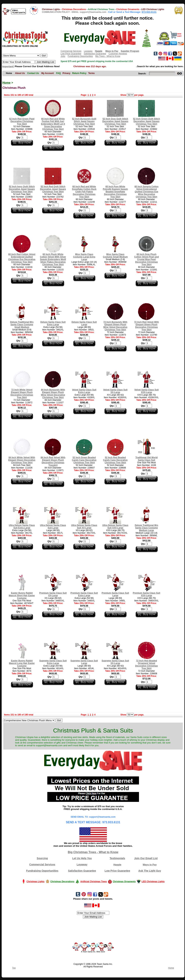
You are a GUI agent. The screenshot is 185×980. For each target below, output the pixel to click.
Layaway (88, 51)
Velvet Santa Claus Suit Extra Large (84, 391)
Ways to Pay (150, 865)
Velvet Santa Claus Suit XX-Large (115, 391)
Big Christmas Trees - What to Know (93, 852)
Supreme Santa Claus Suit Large (84, 662)
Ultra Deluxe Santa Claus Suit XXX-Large (115, 527)
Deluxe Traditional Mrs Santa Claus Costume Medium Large (146, 528)
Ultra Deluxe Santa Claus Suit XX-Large (84, 527)
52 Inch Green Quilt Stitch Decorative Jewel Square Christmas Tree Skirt (147, 121)
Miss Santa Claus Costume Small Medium (115, 256)
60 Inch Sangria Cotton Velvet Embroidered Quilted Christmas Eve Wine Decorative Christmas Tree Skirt (147, 192)
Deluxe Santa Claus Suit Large (84, 323)
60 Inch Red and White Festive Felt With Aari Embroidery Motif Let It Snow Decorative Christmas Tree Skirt (53, 124)
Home (6, 83)
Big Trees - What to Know (108, 56)
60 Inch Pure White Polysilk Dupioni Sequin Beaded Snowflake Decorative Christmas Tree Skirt (115, 192)
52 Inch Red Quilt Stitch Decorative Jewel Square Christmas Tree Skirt (53, 189)
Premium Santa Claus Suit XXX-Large (146, 594)
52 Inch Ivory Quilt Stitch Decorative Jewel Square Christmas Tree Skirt (22, 189)
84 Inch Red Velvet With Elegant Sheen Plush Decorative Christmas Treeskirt (53, 461)
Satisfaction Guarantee (95, 54)
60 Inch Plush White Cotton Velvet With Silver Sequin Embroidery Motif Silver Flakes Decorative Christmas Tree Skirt (53, 259)
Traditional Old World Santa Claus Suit (146, 459)
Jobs (63, 56)
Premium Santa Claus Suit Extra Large (84, 594)
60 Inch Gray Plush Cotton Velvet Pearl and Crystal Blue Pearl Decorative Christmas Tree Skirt (146, 259)
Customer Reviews (118, 54)
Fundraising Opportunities (80, 56)
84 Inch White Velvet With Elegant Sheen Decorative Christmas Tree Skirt (22, 460)
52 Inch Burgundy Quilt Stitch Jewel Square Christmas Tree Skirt (84, 121)
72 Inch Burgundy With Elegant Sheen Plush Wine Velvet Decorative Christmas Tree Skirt (115, 326)
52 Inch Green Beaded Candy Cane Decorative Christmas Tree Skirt (84, 460)
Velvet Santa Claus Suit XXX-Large (147, 391)
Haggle (117, 865)
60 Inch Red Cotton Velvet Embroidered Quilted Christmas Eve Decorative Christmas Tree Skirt (22, 258)
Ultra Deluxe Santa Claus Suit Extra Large (22, 527)
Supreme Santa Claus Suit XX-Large (115, 662)
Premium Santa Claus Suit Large (115, 594)
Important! (8, 66)
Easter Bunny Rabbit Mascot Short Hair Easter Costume (22, 596)
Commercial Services (71, 51)
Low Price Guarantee (71, 54)
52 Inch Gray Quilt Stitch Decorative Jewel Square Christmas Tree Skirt (115, 121)
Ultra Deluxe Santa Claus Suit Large (53, 527)
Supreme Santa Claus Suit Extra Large (53, 662)
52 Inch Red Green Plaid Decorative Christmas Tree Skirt (22, 121)
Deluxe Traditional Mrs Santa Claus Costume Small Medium (22, 325)
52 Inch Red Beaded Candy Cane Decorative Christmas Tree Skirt (115, 460)
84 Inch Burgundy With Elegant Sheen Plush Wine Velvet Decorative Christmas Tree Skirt (53, 394)
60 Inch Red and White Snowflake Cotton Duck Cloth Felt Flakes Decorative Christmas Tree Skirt (84, 192)
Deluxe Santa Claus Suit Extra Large (53, 323)
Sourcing (42, 858)
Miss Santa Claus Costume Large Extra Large (84, 257)
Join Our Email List (146, 858)
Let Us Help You (82, 858)
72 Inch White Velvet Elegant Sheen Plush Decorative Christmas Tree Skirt (22, 394)
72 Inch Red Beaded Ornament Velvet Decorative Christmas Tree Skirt (146, 665)
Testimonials (117, 858)
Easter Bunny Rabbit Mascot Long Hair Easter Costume (22, 663)
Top (14, 968)
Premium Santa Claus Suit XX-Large (53, 594)
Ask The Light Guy (150, 871)
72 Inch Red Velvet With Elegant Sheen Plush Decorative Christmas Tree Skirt (147, 326)
